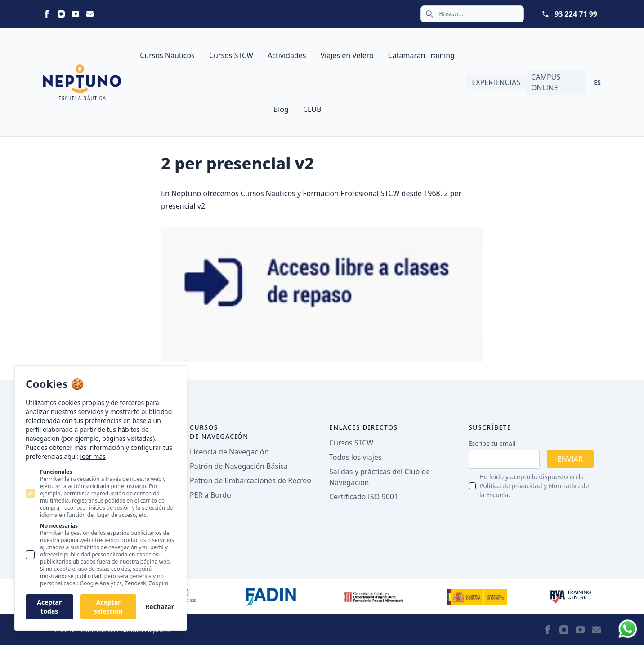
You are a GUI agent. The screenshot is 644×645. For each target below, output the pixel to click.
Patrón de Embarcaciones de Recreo (250, 480)
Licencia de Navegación (229, 452)
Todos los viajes (355, 457)
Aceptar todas (49, 607)
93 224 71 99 (576, 14)
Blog (281, 109)
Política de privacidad (511, 486)
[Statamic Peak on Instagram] (61, 14)
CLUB (312, 109)
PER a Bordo (210, 495)
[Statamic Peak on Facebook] (47, 14)
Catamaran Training (421, 55)
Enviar (570, 459)
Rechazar (160, 607)
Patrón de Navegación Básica (239, 466)
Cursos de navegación (219, 432)
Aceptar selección (108, 607)
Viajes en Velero (347, 55)
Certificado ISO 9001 (364, 497)
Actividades (287, 55)
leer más (93, 456)
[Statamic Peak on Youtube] (76, 14)
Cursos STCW (231, 55)
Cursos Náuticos (167, 55)
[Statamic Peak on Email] (90, 14)
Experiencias (496, 82)
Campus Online (546, 82)
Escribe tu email (492, 443)
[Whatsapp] (628, 629)
